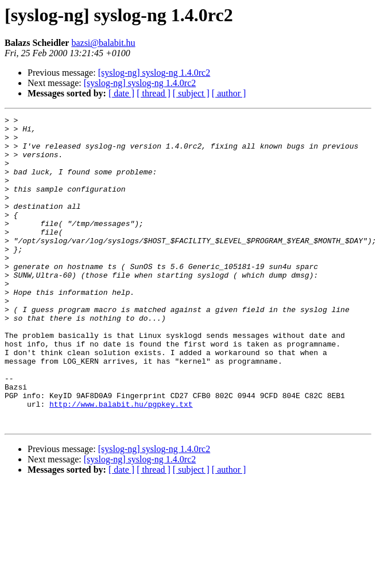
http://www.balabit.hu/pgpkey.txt (121, 462)
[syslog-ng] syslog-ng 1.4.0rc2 (154, 73)
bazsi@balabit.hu (103, 43)
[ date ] (121, 93)
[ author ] (229, 93)
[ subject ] (191, 93)
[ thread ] (154, 93)
